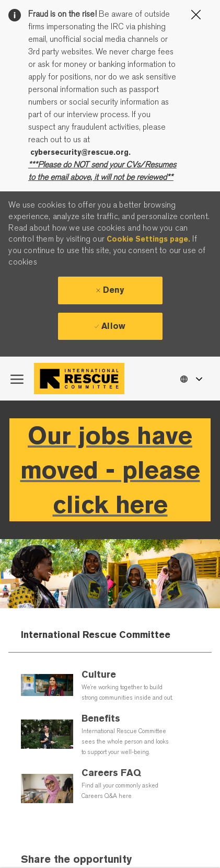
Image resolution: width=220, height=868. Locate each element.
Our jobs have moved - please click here (110, 470)
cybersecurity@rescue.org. (80, 152)
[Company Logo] (82, 379)
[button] (191, 378)
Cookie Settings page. (148, 239)
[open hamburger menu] (17, 379)
